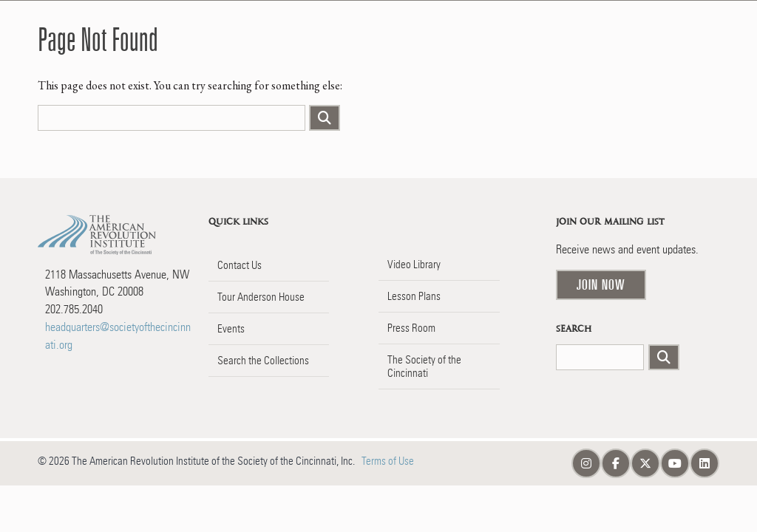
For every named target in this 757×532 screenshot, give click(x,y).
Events (231, 329)
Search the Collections (263, 361)
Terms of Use (388, 461)
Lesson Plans (414, 296)
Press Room (411, 328)
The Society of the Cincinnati (424, 366)
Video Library (414, 265)
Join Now (601, 284)
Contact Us (240, 265)
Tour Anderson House (261, 297)
